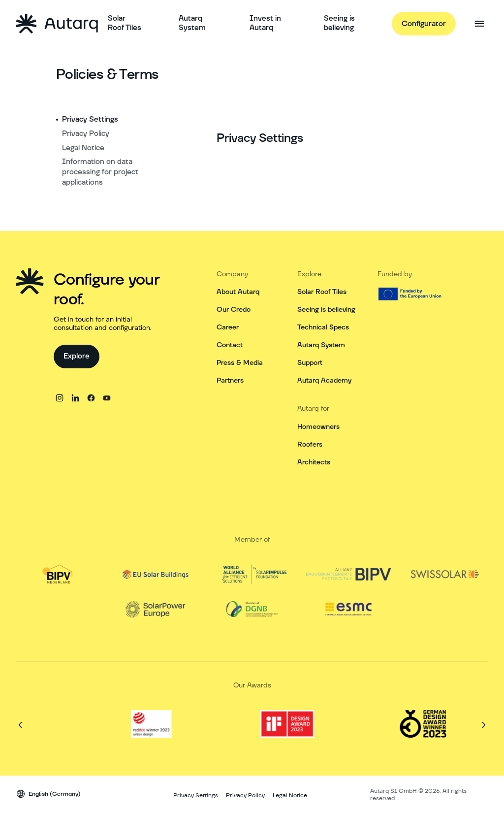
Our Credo (234, 310)
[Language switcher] (48, 794)
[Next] (483, 725)
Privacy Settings (90, 119)
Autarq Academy (324, 381)
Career (228, 327)
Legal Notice (83, 148)
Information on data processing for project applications (100, 172)
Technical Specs (323, 327)
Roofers (310, 445)
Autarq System (321, 345)
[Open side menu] (479, 24)
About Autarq (238, 292)
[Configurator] (424, 24)
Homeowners (318, 427)
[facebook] (91, 398)
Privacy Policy (86, 134)
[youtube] (107, 398)
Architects (314, 462)
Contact (230, 345)
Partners (230, 381)
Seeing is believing (326, 310)
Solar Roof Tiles (322, 292)
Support (310, 363)
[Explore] (77, 357)
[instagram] (60, 398)
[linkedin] (75, 398)
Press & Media (240, 363)
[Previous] (21, 725)
